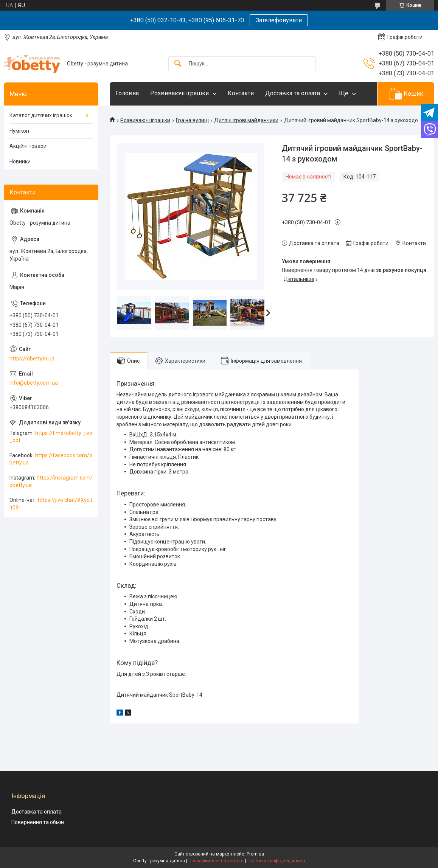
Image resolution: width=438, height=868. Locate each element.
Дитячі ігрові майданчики (246, 120)
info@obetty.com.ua (34, 383)
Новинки (20, 161)
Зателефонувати (279, 20)
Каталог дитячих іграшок (41, 115)
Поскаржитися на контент (216, 861)
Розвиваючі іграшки (179, 93)
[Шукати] (178, 64)
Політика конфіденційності (276, 861)
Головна (127, 93)
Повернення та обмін (38, 822)
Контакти (241, 93)
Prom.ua (255, 854)
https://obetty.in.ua (32, 359)
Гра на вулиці (192, 120)
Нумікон (19, 131)
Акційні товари (28, 146)
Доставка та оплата (293, 93)
